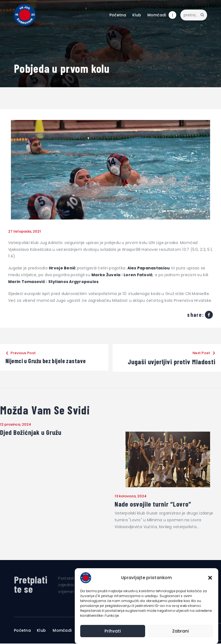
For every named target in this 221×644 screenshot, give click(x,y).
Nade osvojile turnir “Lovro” (154, 504)
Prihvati (113, 631)
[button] (210, 578)
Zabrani (180, 631)
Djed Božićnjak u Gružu (32, 432)
